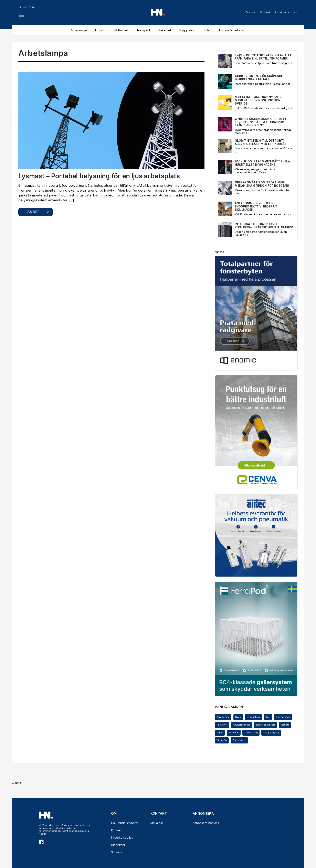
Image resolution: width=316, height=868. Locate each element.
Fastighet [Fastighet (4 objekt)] (222, 725)
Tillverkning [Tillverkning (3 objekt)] (251, 732)
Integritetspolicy (122, 838)
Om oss (251, 12)
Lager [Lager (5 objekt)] (220, 732)
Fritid (207, 30)
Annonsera (282, 12)
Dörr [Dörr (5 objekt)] (268, 717)
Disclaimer (118, 845)
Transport (143, 30)
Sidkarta (117, 852)
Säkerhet (165, 30)
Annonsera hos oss (204, 823)
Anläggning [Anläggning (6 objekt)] (223, 717)
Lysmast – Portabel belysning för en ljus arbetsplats (99, 176)
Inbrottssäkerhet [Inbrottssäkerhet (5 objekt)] (265, 725)
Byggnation (187, 30)
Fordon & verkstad (232, 30)
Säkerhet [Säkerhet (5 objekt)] (234, 732)
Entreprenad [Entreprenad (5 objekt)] (283, 717)
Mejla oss (157, 823)
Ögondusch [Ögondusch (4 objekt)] (239, 740)
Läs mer (33, 212)
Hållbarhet (121, 30)
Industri (100, 30)
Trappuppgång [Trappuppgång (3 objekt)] (271, 732)
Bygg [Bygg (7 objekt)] (238, 717)
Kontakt (265, 12)
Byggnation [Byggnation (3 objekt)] (253, 717)
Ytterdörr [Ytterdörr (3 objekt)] (222, 740)
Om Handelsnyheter (123, 823)
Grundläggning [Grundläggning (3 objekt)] (242, 725)
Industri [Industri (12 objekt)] (285, 725)
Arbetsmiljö (79, 30)
